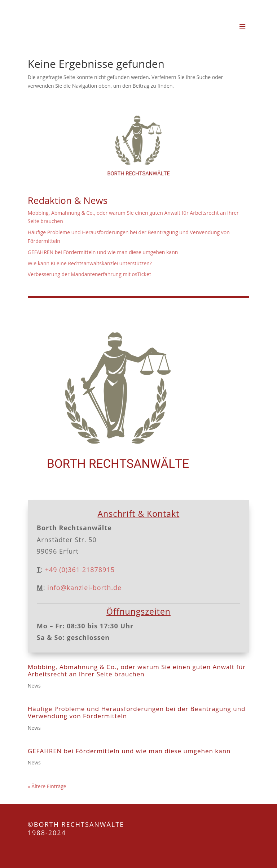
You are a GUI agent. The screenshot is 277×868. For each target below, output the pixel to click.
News (34, 686)
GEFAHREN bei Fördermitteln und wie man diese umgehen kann (103, 252)
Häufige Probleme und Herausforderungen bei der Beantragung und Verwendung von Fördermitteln (137, 712)
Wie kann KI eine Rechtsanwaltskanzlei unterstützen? (90, 263)
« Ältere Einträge (47, 786)
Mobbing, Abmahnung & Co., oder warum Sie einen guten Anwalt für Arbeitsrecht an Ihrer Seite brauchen (137, 670)
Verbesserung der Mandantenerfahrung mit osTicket (89, 274)
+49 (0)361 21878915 (80, 570)
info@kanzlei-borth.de (84, 588)
